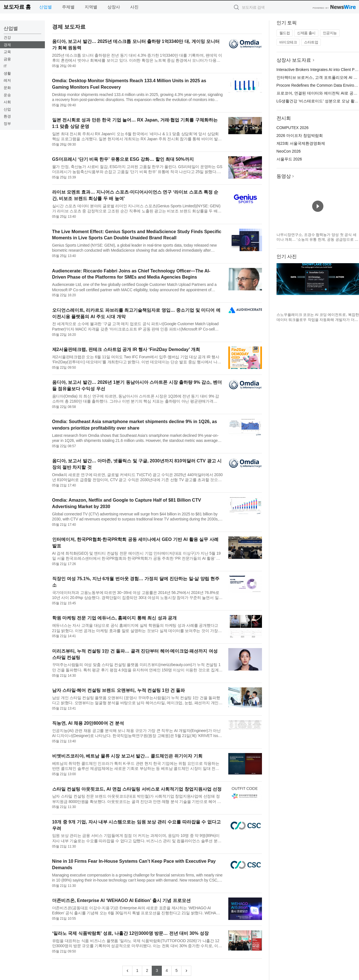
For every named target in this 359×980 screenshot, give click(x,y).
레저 (7, 80)
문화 (7, 88)
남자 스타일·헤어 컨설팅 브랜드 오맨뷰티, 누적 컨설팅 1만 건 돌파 (119, 690)
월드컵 (285, 33)
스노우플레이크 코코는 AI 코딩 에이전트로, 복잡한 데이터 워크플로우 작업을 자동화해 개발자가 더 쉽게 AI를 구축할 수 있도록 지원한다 (318, 320)
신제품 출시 (306, 33)
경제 (7, 45)
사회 (7, 102)
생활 (7, 73)
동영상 (284, 176)
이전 (281, 286)
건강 (7, 37)
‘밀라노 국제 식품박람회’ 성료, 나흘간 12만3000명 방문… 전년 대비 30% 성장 (130, 933)
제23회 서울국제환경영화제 (301, 143)
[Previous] (127, 971)
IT (5, 66)
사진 (134, 7)
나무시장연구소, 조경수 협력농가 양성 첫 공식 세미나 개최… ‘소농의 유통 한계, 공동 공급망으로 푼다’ (317, 240)
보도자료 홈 (17, 7)
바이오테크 (288, 42)
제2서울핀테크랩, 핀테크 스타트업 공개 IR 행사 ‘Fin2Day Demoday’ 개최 (126, 349)
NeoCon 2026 (289, 151)
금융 (7, 59)
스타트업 (311, 42)
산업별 (46, 7)
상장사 (114, 7)
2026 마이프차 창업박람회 (300, 136)
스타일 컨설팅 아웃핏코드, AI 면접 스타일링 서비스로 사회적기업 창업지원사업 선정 (137, 789)
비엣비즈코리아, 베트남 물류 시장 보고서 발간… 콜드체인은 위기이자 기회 (127, 756)
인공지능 (330, 33)
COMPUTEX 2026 (293, 128)
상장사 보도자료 (294, 60)
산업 (7, 109)
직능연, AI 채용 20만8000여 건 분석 (88, 723)
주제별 (68, 7)
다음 (355, 286)
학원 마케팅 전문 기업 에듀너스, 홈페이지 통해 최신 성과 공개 (114, 618)
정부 (7, 124)
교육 (7, 52)
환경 (7, 116)
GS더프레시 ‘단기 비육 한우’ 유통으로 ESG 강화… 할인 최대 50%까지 (123, 159)
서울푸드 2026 (289, 159)
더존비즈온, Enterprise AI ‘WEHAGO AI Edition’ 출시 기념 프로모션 (121, 900)
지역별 (91, 7)
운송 (7, 95)
